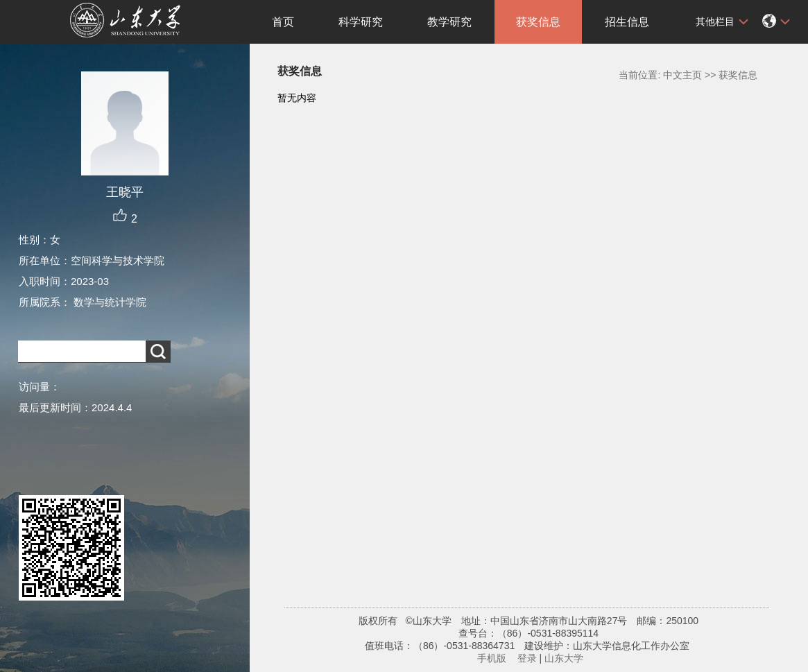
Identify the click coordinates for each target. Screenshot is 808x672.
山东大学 (564, 658)
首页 (283, 22)
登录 (527, 658)
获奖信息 (538, 22)
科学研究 (361, 22)
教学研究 (449, 22)
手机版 (492, 658)
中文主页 (682, 75)
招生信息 (627, 22)
